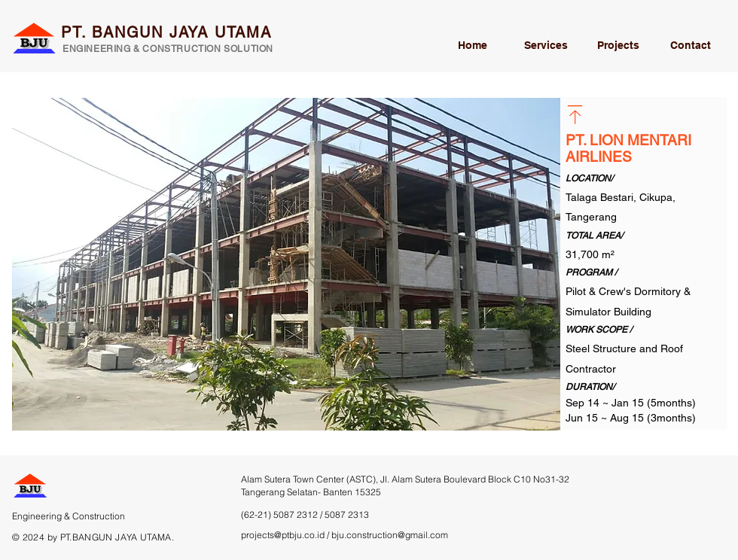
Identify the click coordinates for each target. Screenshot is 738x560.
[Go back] (575, 115)
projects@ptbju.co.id (283, 535)
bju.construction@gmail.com (390, 535)
